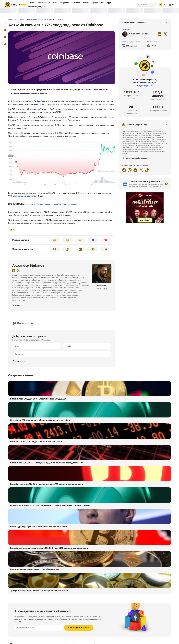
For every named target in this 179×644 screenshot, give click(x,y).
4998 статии (101, 285)
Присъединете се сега (79, 628)
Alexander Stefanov (28, 265)
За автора (16, 305)
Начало (11, 19)
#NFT (12, 230)
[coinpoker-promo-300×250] (145, 223)
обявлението (24, 196)
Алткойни (20, 19)
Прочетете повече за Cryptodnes (135, 158)
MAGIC (38, 101)
